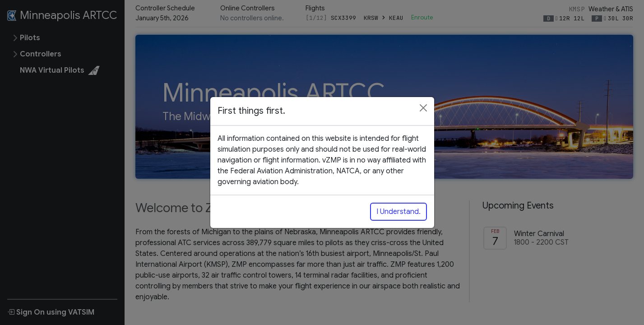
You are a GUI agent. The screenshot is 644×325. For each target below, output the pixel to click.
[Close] (423, 108)
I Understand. (398, 212)
